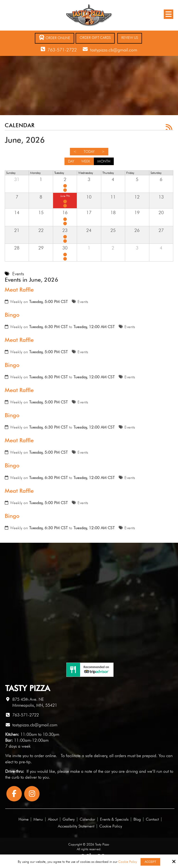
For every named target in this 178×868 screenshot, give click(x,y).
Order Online (55, 38)
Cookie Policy (128, 862)
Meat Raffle (19, 290)
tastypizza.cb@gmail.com (114, 50)
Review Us (130, 38)
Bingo (12, 315)
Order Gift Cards (95, 38)
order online (45, 756)
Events (83, 302)
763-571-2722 (62, 50)
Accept (150, 862)
